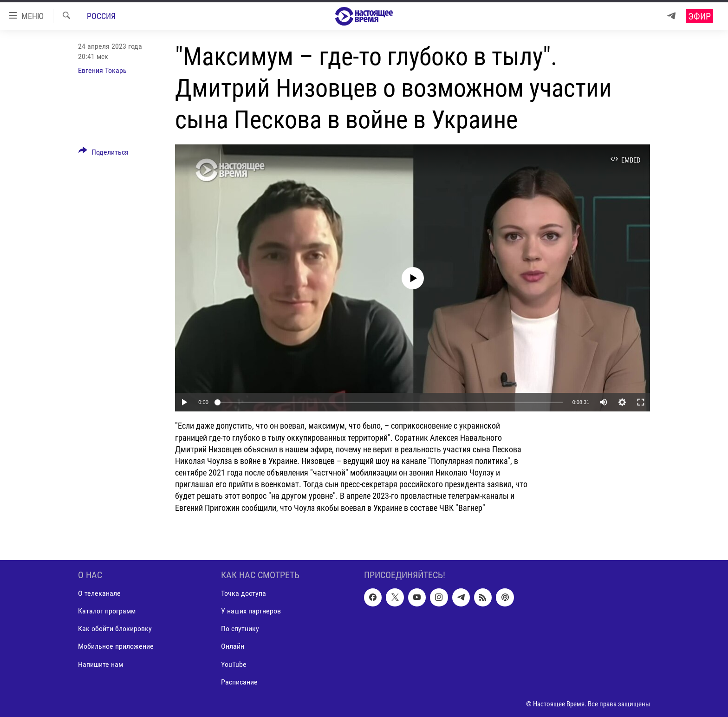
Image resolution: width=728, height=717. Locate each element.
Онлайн (233, 646)
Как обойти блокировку (115, 629)
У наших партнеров (251, 611)
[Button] (104, 154)
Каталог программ (107, 611)
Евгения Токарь (102, 70)
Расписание (239, 681)
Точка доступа (244, 593)
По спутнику (240, 629)
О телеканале (99, 593)
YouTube (234, 664)
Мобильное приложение (116, 646)
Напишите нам (101, 664)
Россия (101, 16)
